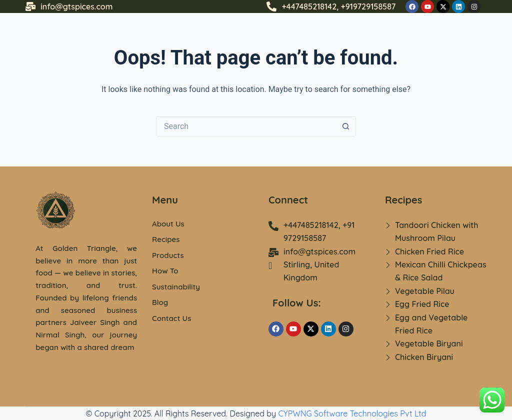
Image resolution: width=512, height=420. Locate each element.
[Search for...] (246, 126)
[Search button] (346, 126)
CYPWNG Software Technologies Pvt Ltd (352, 413)
